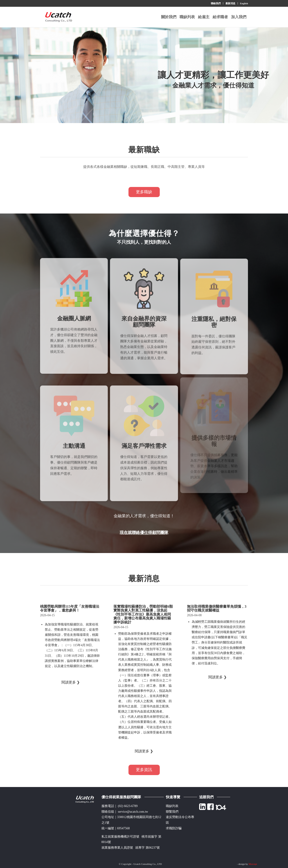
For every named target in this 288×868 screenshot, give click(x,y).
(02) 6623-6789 (128, 806)
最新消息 (230, 3)
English (244, 3)
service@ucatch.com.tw (133, 812)
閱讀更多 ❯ (71, 682)
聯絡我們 (216, 3)
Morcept (253, 864)
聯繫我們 (172, 812)
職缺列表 (172, 806)
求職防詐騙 (174, 828)
